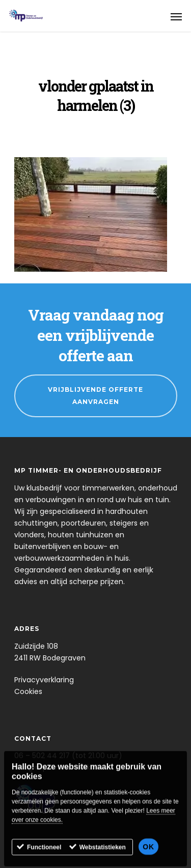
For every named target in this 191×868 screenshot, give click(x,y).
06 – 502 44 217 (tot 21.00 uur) (68, 756)
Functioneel (44, 855)
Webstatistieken (103, 855)
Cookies (28, 691)
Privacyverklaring (44, 680)
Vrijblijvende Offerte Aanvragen (95, 396)
